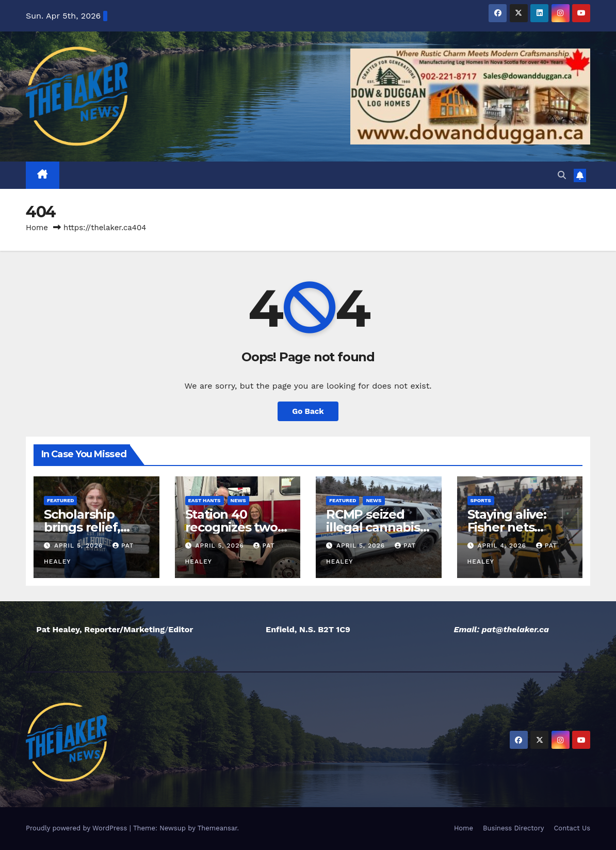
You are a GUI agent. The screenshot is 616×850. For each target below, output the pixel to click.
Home (37, 228)
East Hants (205, 500)
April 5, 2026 (80, 546)
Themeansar (217, 828)
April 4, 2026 (503, 546)
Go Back (308, 411)
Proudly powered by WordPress (78, 828)
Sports (481, 500)
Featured (60, 500)
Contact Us (572, 828)
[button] (562, 175)
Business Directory (513, 828)
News (238, 500)
